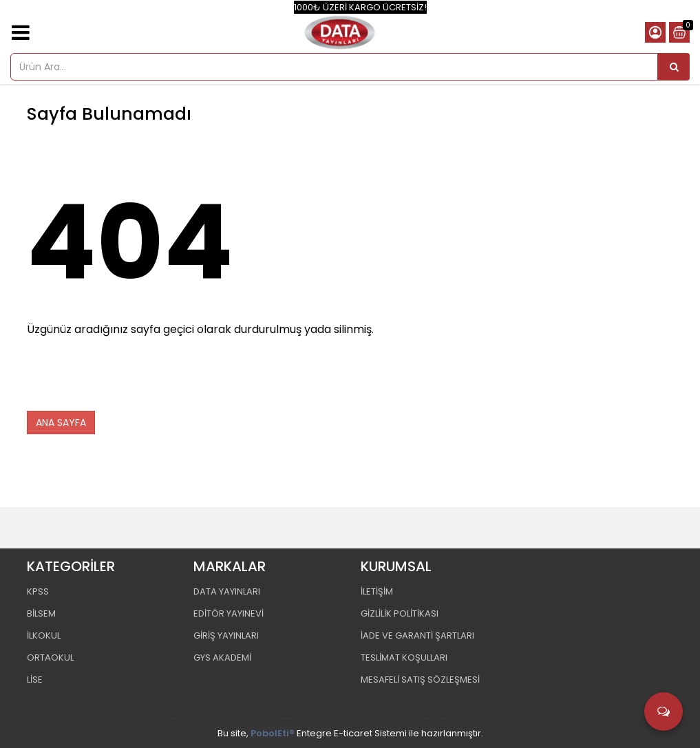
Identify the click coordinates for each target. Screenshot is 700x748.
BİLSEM (41, 613)
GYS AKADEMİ (222, 658)
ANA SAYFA (61, 423)
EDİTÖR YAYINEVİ (229, 613)
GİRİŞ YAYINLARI (226, 635)
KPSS (38, 591)
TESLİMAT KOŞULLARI (404, 658)
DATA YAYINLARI (227, 591)
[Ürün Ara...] (674, 67)
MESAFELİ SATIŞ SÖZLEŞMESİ (420, 680)
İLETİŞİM (377, 591)
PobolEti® (273, 733)
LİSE (35, 680)
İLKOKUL (44, 635)
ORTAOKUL (50, 658)
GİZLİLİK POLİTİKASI (400, 613)
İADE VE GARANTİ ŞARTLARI (417, 635)
